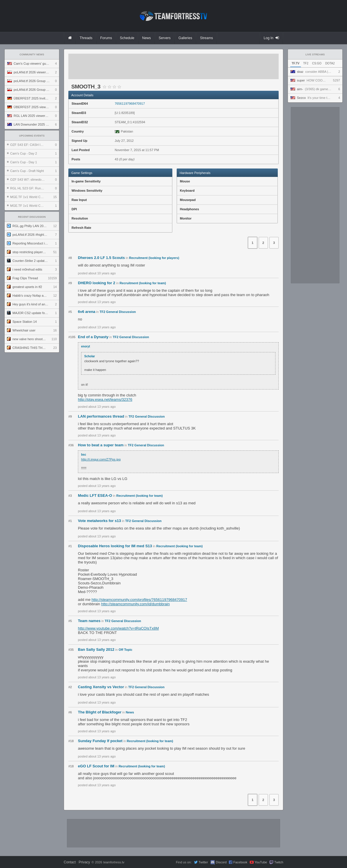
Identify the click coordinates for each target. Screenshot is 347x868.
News (130, 712)
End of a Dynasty (93, 337)
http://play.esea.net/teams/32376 (105, 399)
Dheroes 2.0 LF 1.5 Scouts (101, 258)
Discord (221, 862)
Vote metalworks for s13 (99, 521)
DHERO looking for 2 (97, 283)
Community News (32, 55)
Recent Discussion (32, 217)
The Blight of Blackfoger (100, 712)
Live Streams (315, 55)
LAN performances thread (101, 416)
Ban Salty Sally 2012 (96, 649)
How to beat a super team (101, 445)
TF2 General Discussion (118, 312)
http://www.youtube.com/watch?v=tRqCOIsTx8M (118, 628)
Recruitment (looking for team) (143, 283)
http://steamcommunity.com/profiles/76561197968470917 (139, 600)
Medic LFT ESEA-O (95, 495)
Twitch (279, 862)
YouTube (261, 862)
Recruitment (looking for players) (154, 258)
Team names (89, 621)
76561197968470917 (130, 104)
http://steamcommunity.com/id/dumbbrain (135, 604)
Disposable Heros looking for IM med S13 (115, 546)
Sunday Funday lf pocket (100, 741)
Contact (70, 862)
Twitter (203, 862)
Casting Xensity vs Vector (101, 687)
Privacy (84, 862)
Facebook (240, 862)
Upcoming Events (32, 136)
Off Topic (126, 650)
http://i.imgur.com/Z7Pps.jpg (101, 459)
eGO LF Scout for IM (96, 766)
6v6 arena (87, 312)
